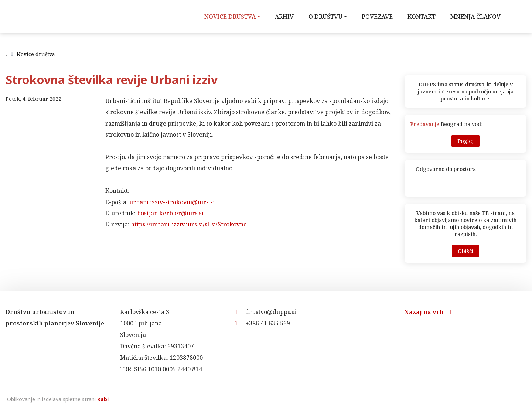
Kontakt (422, 17)
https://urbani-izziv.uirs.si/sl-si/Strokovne (189, 224)
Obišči (465, 251)
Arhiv (284, 17)
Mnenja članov (475, 17)
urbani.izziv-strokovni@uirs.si (172, 202)
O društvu (325, 17)
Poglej (465, 141)
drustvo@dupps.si (265, 312)
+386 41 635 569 (262, 323)
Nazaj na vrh (428, 312)
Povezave (377, 17)
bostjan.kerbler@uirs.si (170, 213)
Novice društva (230, 17)
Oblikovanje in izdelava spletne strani (57, 399)
